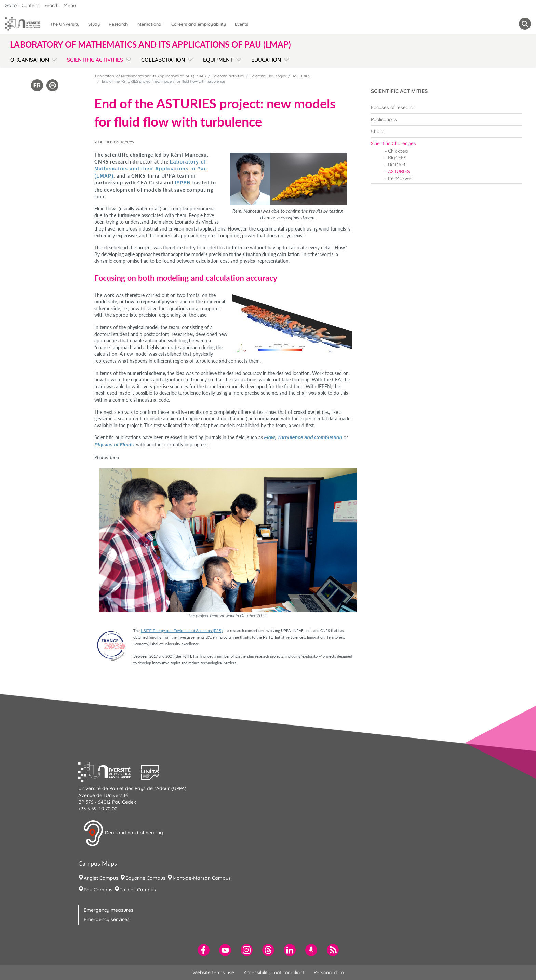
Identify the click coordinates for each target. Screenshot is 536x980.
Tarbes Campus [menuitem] (138, 890)
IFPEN (183, 183)
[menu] (53, 59)
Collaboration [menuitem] (163, 60)
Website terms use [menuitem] (213, 972)
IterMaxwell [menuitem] (401, 178)
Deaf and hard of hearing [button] (123, 833)
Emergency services (107, 919)
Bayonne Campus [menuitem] (145, 878)
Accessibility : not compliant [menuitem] (274, 972)
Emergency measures (109, 910)
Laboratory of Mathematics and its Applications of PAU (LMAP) (150, 76)
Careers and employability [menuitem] (199, 24)
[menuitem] (447, 107)
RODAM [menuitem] (397, 165)
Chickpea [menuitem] (398, 151)
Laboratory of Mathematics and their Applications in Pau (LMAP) (151, 169)
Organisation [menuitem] (30, 60)
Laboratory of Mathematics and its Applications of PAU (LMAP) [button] (150, 44)
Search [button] (51, 5)
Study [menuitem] (94, 24)
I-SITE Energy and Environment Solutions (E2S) (182, 631)
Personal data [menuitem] (329, 972)
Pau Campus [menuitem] (98, 890)
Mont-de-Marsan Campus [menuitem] (202, 878)
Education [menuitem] (266, 60)
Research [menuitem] (118, 24)
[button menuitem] (525, 24)
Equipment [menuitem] (218, 60)
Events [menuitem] (242, 24)
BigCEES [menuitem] (397, 158)
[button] (110, 771)
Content (30, 5)
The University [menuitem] (65, 24)
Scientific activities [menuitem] (95, 60)
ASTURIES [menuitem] (399, 171)
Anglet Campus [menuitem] (101, 878)
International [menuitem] (149, 24)
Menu (70, 5)
